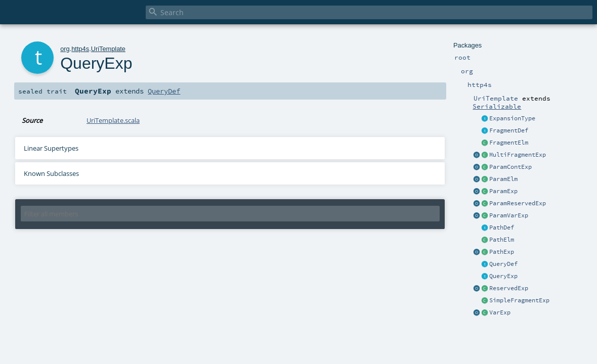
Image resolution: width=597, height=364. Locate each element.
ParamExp (503, 191)
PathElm (502, 240)
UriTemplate (108, 49)
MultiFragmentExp (518, 155)
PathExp (502, 252)
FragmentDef (509, 130)
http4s (80, 49)
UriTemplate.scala (113, 120)
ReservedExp (509, 288)
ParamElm (503, 179)
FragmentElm (509, 143)
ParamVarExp (509, 215)
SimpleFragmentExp (519, 300)
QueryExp (503, 276)
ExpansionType (512, 118)
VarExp (500, 312)
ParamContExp (510, 167)
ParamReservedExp (518, 203)
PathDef (502, 227)
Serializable (497, 106)
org (65, 49)
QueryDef (503, 264)
